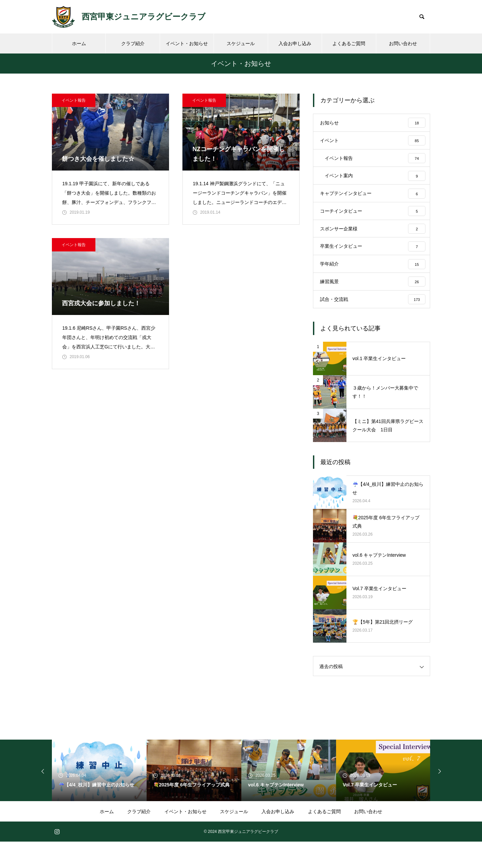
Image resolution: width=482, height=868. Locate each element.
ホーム (79, 43)
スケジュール (241, 43)
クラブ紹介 (133, 43)
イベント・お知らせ (187, 43)
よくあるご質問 (349, 43)
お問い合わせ (403, 43)
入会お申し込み (295, 43)
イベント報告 (74, 100)
